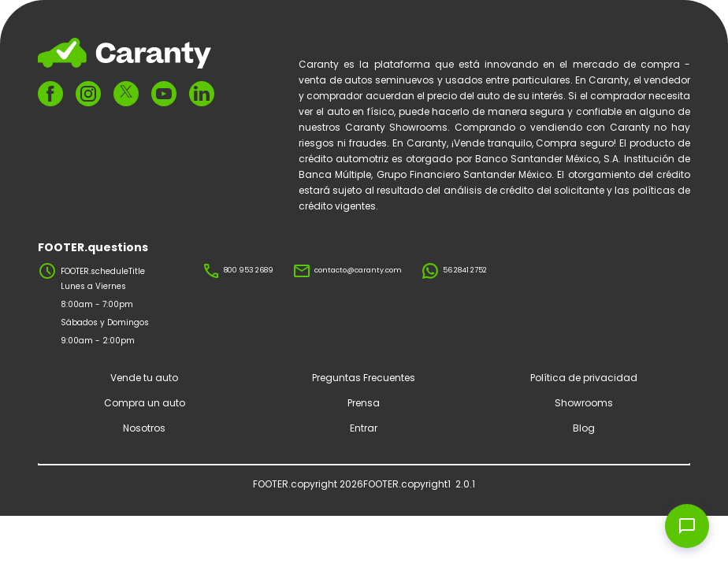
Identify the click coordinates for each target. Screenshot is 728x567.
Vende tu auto (144, 378)
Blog (584, 428)
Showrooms (584, 403)
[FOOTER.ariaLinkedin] (202, 94)
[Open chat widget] (687, 526)
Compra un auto (145, 403)
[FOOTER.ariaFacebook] (50, 94)
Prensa (364, 403)
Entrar (364, 428)
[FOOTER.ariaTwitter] (126, 94)
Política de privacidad (584, 378)
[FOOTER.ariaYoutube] (164, 94)
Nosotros (144, 428)
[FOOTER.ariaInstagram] (88, 94)
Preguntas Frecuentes (364, 378)
